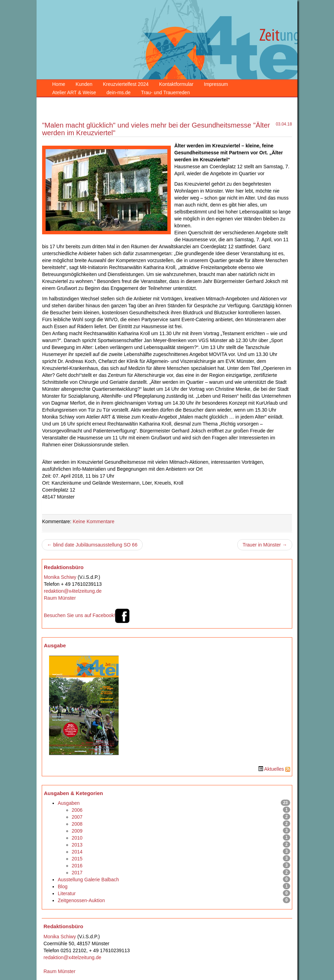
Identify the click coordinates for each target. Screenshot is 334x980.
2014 (77, 852)
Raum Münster (60, 598)
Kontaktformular (176, 84)
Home (59, 84)
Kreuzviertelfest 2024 (126, 84)
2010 (77, 838)
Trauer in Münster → (265, 545)
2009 (77, 831)
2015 (77, 859)
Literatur (67, 893)
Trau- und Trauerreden (165, 92)
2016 (77, 866)
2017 (77, 873)
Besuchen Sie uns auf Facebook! (87, 615)
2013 (77, 845)
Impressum (216, 84)
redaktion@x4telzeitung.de (73, 591)
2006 (77, 810)
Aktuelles (274, 769)
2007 (77, 817)
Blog (63, 886)
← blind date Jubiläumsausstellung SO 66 (92, 545)
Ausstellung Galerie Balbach (88, 880)
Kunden (84, 84)
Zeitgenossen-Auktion (81, 900)
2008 (77, 824)
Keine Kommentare (94, 521)
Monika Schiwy (60, 577)
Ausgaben (69, 803)
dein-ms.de (118, 92)
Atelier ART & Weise (74, 92)
